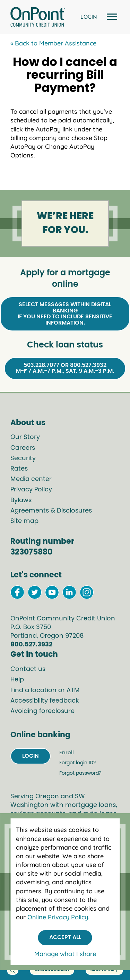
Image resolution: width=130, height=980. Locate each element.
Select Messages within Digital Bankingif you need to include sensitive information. (65, 314)
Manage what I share (65, 954)
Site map (24, 521)
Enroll (67, 753)
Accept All (65, 937)
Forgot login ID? (77, 763)
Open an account (52, 970)
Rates (19, 469)
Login (31, 756)
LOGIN (89, 17)
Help (17, 680)
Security (23, 458)
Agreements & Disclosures (51, 511)
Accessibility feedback (45, 701)
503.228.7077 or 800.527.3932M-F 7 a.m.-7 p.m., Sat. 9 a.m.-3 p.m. (65, 368)
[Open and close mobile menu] (111, 17)
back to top (104, 970)
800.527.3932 (31, 645)
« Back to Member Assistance (53, 43)
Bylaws (21, 500)
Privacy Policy (31, 490)
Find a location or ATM (45, 690)
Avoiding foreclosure (42, 711)
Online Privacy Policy (58, 917)
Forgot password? (80, 773)
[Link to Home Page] (38, 18)
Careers (23, 448)
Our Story (25, 437)
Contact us (28, 669)
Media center (31, 479)
